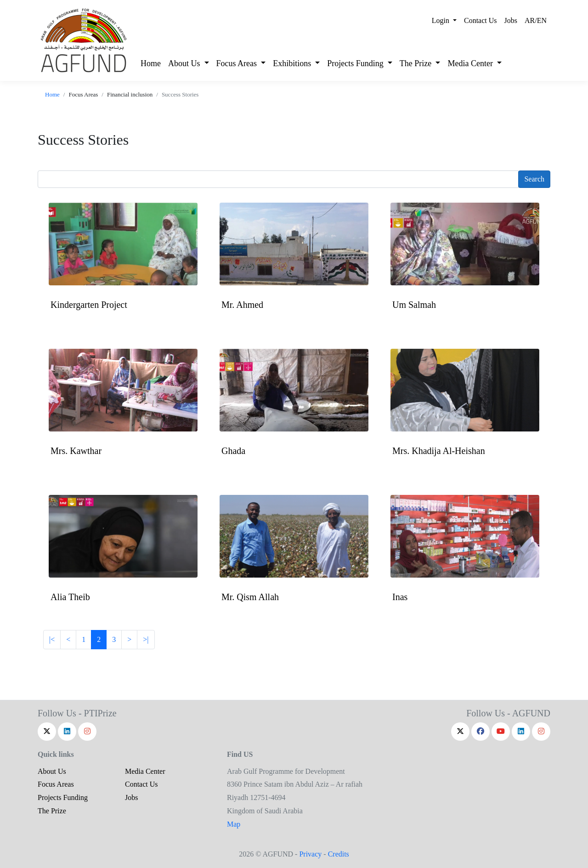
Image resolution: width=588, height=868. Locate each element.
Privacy (310, 854)
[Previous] (129, 640)
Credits (339, 854)
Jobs (511, 20)
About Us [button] (185, 63)
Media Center (145, 771)
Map (234, 824)
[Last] (146, 640)
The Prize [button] (417, 63)
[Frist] (52, 640)
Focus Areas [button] (238, 63)
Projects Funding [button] (356, 63)
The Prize (52, 811)
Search (534, 179)
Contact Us (481, 20)
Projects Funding (63, 797)
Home (151, 63)
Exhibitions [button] (293, 63)
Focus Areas (56, 784)
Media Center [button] (471, 63)
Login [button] (441, 20)
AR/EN (536, 20)
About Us (52, 771)
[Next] (68, 640)
